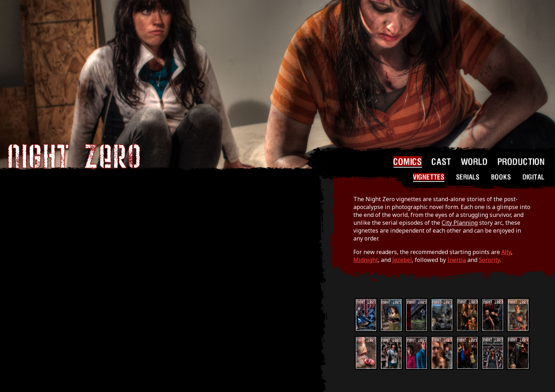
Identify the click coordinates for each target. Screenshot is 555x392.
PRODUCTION (521, 161)
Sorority (489, 260)
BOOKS (501, 177)
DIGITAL (534, 177)
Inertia (457, 260)
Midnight (366, 260)
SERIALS (468, 177)
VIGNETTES (429, 177)
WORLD (475, 161)
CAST (441, 161)
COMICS (408, 161)
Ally (506, 252)
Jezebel (402, 260)
